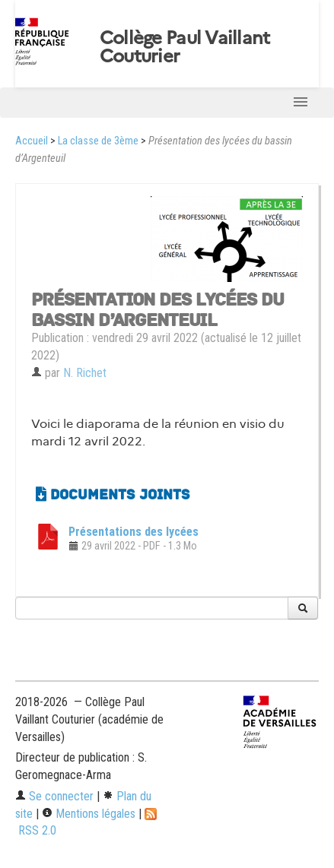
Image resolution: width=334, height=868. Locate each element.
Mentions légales (89, 814)
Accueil (32, 141)
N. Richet (85, 373)
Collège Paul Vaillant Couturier (185, 47)
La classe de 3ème (98, 141)
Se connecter (54, 796)
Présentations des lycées (134, 532)
